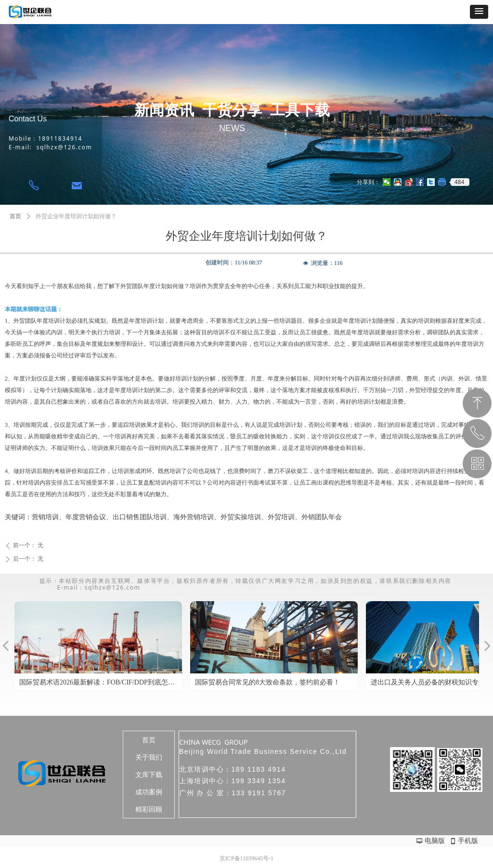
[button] (479, 12)
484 (460, 182)
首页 (15, 216)
